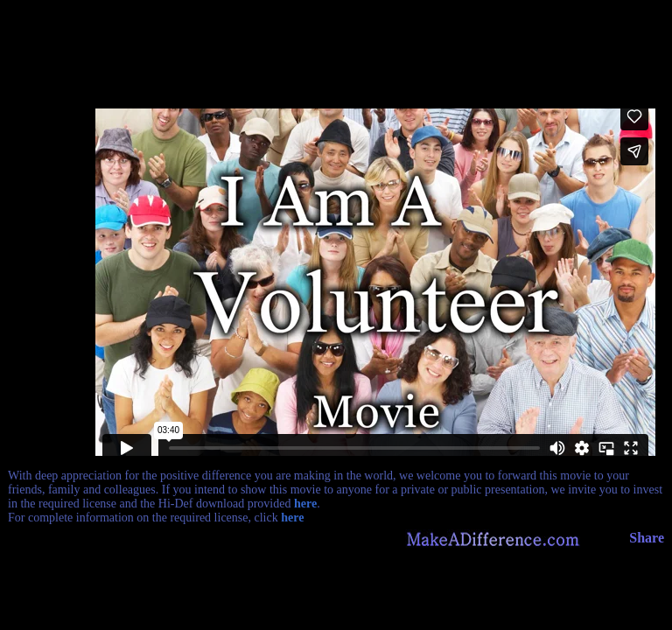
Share (647, 538)
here (305, 504)
